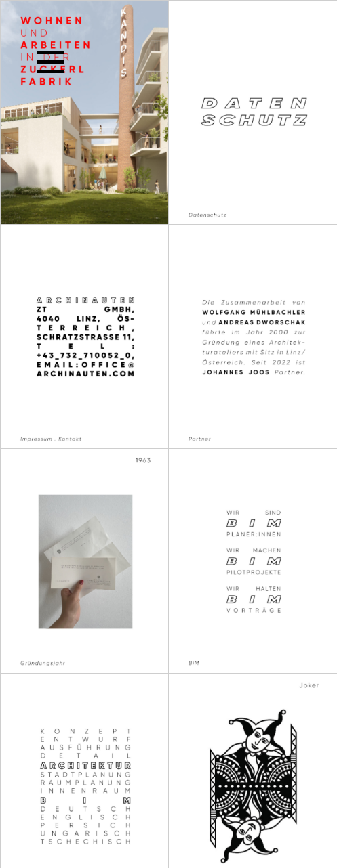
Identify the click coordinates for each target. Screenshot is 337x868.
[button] (51, 61)
